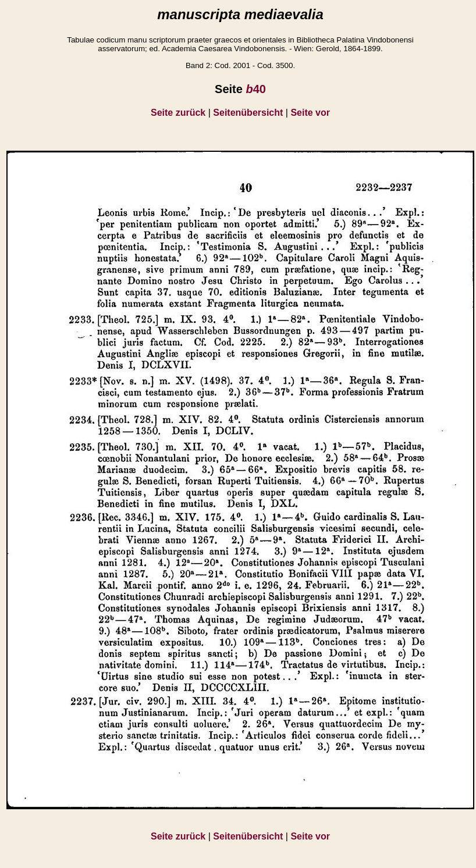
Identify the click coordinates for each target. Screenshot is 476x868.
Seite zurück (178, 113)
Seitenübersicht (248, 113)
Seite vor (310, 113)
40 (255, 89)
